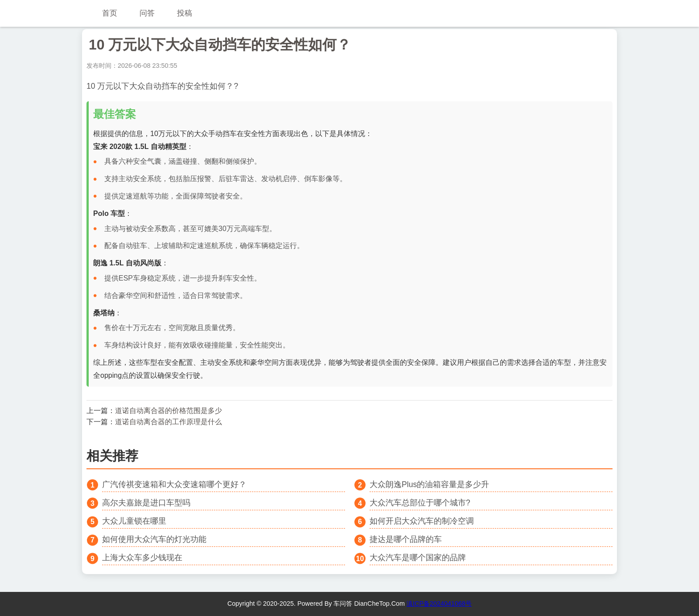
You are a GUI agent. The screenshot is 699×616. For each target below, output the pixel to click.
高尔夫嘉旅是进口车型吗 (146, 503)
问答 (147, 13)
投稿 (185, 13)
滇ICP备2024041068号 (439, 604)
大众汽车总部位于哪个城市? (420, 503)
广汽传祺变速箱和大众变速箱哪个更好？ (174, 484)
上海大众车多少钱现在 (142, 558)
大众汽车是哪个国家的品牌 (418, 558)
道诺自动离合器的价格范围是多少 (169, 411)
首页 (110, 13)
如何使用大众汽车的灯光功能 (154, 539)
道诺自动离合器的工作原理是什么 (169, 422)
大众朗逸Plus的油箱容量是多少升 (429, 484)
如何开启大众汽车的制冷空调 (422, 521)
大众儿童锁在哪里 (134, 521)
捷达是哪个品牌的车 (406, 539)
